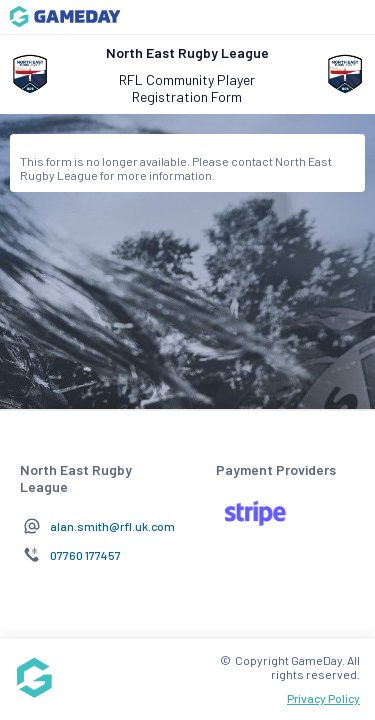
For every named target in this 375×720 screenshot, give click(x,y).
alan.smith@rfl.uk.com (112, 526)
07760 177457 (85, 555)
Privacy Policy (323, 698)
